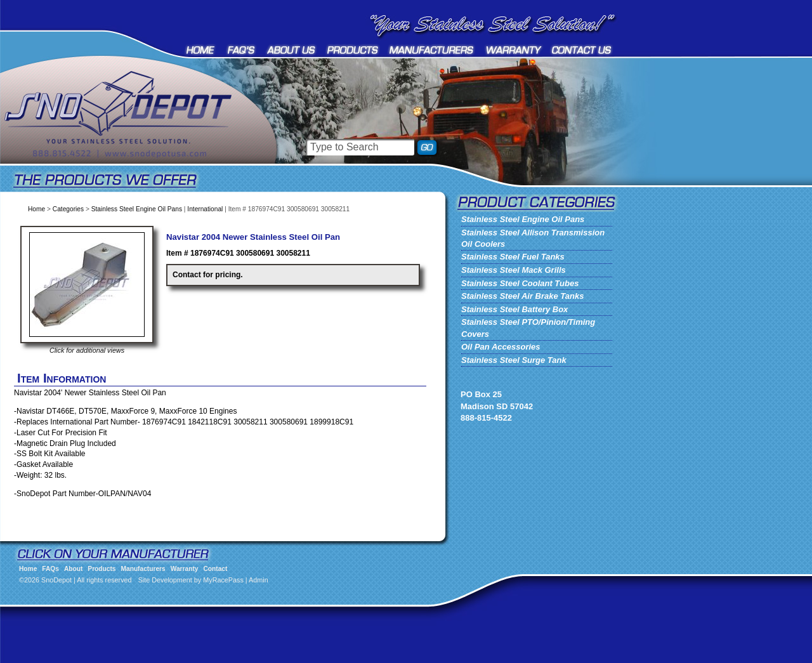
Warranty (514, 50)
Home (201, 50)
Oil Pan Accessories (501, 347)
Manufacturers (432, 50)
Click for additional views (87, 350)
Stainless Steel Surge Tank (514, 360)
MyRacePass (223, 580)
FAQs (242, 50)
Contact (582, 50)
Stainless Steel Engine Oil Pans (137, 209)
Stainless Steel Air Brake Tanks (522, 296)
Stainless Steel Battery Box (514, 309)
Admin (259, 580)
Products (353, 50)
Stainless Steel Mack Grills (514, 270)
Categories (68, 209)
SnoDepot (133, 133)
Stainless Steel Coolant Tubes (520, 283)
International (205, 209)
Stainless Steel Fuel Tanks (513, 257)
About (291, 50)
